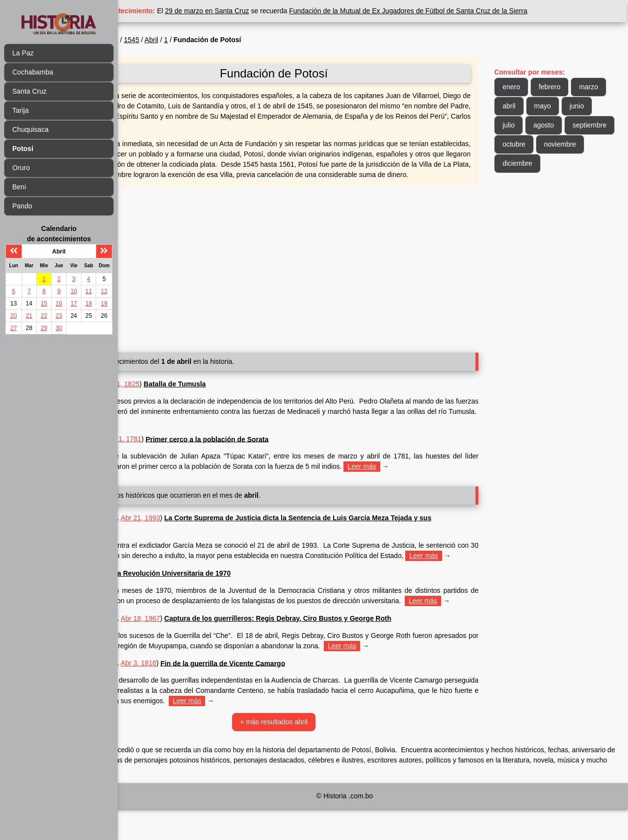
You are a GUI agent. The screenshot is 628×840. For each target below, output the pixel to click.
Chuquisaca (30, 129)
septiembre (535, 144)
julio (557, 125)
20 (13, 316)
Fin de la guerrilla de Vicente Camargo (283, 694)
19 (104, 304)
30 (59, 328)
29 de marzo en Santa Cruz (268, 11)
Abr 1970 (155, 594)
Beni (19, 187)
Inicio (142, 40)
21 (29, 316)
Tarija (20, 110)
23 (59, 316)
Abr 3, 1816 (199, 694)
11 (89, 291)
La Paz (23, 53)
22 (44, 316)
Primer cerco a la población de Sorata (268, 449)
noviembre (534, 163)
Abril (212, 40)
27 (13, 328)
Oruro (21, 168)
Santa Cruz (29, 91)
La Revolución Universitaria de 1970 (233, 594)
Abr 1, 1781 (184, 449)
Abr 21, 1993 (201, 528)
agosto (592, 125)
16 (59, 304)
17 (74, 304)
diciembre (583, 163)
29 (44, 328)
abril (562, 106)
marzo (527, 106)
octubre (582, 144)
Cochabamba (33, 72)
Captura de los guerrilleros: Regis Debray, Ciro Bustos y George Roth (338, 649)
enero (526, 87)
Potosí (169, 40)
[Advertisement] (312, 276)
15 (44, 304)
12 (104, 291)
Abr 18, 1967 (201, 649)
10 (74, 291)
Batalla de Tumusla (235, 394)
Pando (22, 206)
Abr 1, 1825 (182, 394)
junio (525, 125)
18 (89, 304)
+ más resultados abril (311, 753)
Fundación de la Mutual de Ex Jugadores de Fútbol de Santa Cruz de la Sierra (469, 11)
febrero (565, 87)
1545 (192, 40)
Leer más (274, 432)
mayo (595, 106)
